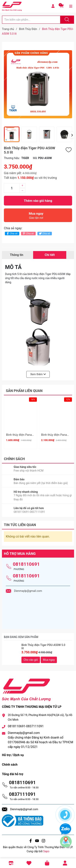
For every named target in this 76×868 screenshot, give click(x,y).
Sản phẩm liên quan (24, 391)
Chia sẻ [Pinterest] (28, 233)
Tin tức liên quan (20, 525)
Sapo (46, 851)
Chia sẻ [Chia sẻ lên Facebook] (12, 233)
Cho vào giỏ (31, 660)
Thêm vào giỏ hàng (38, 201)
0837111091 (22, 794)
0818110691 (26, 564)
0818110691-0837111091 (26, 726)
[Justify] (66, 20)
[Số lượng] (12, 188)
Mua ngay (36, 217)
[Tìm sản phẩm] (31, 20)
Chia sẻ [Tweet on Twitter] (44, 233)
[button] (72, 135)
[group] (38, 84)
